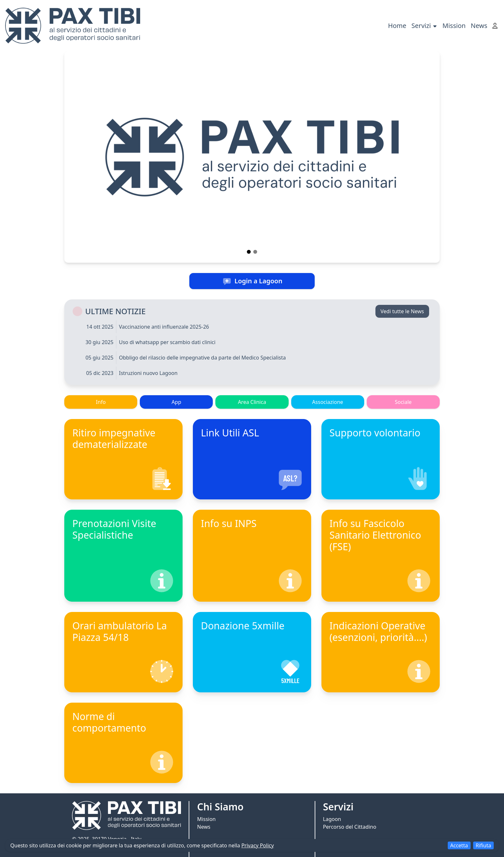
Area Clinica (252, 402)
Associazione (328, 402)
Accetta (459, 845)
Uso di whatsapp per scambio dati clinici (167, 342)
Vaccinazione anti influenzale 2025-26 (164, 327)
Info (101, 402)
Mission (454, 26)
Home (397, 26)
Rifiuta (483, 845)
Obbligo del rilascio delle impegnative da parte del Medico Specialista (202, 358)
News (479, 26)
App (176, 402)
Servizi (424, 26)
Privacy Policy (258, 845)
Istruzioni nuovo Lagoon (148, 373)
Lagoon (332, 819)
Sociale (403, 402)
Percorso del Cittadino (350, 827)
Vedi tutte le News (402, 311)
